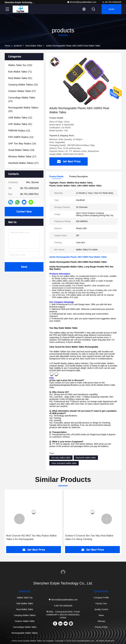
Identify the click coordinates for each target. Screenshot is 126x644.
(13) (22, 99)
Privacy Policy (101, 627)
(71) (20, 72)
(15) (23, 85)
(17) (22, 157)
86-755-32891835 (112, 2)
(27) (22, 91)
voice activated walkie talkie (64, 463)
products (18, 46)
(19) (21, 150)
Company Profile (101, 598)
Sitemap (101, 621)
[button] (19, 519)
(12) (20, 118)
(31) (20, 124)
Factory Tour (101, 603)
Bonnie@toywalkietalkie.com (82, 2)
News (101, 615)
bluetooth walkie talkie (86, 458)
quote (111, 9)
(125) (20, 65)
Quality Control (101, 609)
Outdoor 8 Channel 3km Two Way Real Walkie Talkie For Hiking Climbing (89, 537)
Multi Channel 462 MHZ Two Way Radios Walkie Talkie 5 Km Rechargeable (31, 537)
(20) (23, 109)
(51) (20, 78)
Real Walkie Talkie (34, 46)
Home (7, 46)
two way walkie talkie (61, 458)
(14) (22, 144)
